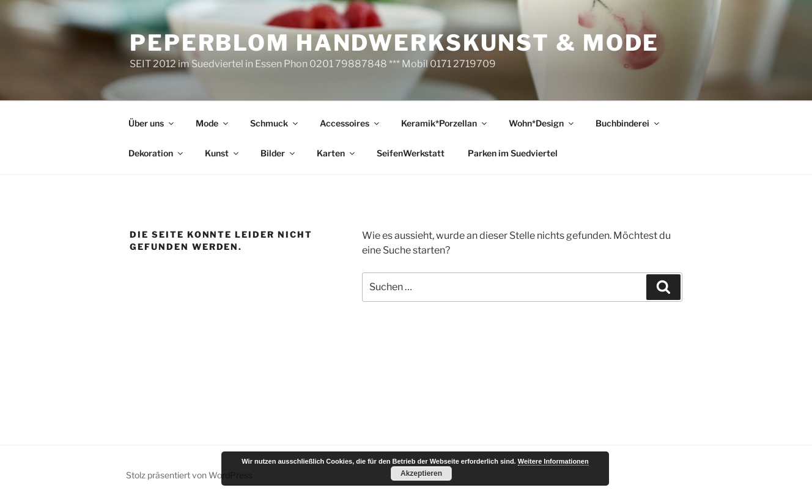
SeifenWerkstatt (411, 153)
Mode (213, 123)
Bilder (279, 153)
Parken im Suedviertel (513, 153)
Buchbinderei (628, 123)
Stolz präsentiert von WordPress (189, 475)
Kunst (223, 153)
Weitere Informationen (553, 461)
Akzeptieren (421, 473)
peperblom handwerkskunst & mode (394, 43)
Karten (337, 153)
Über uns (152, 123)
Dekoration (157, 153)
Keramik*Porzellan (445, 123)
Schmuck (275, 123)
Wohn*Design (542, 123)
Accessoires (350, 123)
